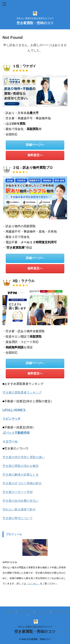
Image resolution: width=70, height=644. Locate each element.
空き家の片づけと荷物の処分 (22, 483)
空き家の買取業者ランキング (22, 393)
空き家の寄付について (18, 518)
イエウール (10, 441)
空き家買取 (9, 611)
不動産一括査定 (26, 611)
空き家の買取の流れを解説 (21, 466)
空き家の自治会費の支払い (21, 501)
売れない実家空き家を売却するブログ (35, 627)
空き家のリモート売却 (18, 492)
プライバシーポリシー (40, 615)
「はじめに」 (33, 584)
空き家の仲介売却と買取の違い (24, 457)
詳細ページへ (35, 145)
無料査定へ (35, 155)
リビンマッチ (12, 419)
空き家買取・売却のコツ (35, 23)
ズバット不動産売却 (16, 433)
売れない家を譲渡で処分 (19, 509)
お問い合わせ (43, 611)
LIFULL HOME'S (14, 410)
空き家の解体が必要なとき (21, 475)
